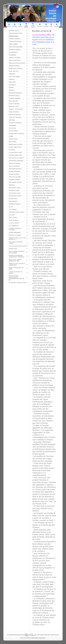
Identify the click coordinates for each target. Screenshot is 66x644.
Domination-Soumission (15, 123)
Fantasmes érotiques (14, 39)
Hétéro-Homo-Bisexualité (16, 47)
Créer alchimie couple (15, 193)
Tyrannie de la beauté (15, 163)
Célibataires (12, 74)
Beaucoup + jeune (14, 106)
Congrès (46, 26)
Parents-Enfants (13, 52)
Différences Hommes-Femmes (17, 63)
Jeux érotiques (13, 209)
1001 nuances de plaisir (15, 182)
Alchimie (11, 87)
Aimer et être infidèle (14, 77)
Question (57, 26)
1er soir (11, 207)
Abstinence (12, 185)
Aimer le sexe (12, 128)
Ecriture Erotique (13, 131)
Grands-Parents (13, 139)
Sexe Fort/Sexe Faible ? (15, 196)
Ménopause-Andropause (15, 93)
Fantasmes (12, 79)
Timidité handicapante (15, 232)
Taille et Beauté (13, 201)
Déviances (12, 90)
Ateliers (20, 26)
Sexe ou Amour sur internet (16, 158)
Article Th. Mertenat (14, 104)
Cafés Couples (33, 26)
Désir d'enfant (12, 142)
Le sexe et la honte (14, 223)
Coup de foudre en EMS (15, 152)
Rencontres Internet (14, 96)
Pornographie (12, 55)
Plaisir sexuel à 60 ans (15, 60)
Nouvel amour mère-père (15, 68)
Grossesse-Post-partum (15, 41)
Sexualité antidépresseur (15, 155)
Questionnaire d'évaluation (16, 161)
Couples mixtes (13, 199)
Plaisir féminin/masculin (15, 169)
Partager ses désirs (14, 174)
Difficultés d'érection (14, 66)
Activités (15, 26)
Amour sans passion (14, 166)
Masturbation (12, 82)
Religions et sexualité (15, 58)
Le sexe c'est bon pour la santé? (17, 246)
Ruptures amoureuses (15, 115)
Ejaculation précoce (14, 30)
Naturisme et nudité (14, 190)
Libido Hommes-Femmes (16, 33)
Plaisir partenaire (13, 101)
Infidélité (11, 136)
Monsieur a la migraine (15, 235)
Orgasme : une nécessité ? (16, 109)
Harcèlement (12, 85)
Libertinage (12, 120)
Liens (51, 26)
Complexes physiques (15, 98)
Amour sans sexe (13, 71)
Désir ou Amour (13, 217)
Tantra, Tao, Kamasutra (15, 117)
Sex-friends (12, 150)
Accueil (9, 26)
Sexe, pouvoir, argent (15, 188)
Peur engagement (14, 226)
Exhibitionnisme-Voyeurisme (16, 133)
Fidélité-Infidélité (13, 44)
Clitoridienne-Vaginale (15, 49)
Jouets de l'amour (14, 220)
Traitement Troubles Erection (16, 212)
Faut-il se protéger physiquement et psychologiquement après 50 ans (16, 278)
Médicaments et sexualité (16, 144)
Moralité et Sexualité (14, 171)
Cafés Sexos (26, 26)
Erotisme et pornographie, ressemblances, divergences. (17, 256)
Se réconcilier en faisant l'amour (17, 283)
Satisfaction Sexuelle (14, 204)
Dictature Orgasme (14, 112)
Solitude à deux (13, 249)
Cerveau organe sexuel (15, 147)
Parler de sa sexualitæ (15, 177)
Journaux (40, 26)
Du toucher (12, 215)
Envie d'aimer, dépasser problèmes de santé (15, 260)
